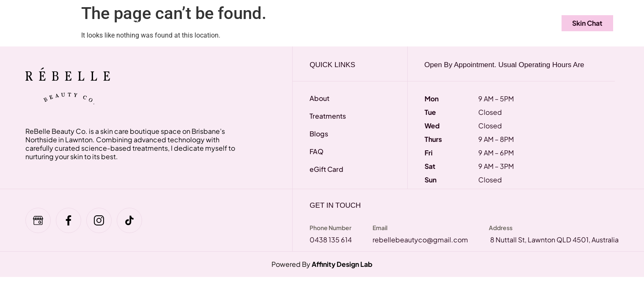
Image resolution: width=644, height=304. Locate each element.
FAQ (139, 23)
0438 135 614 (331, 240)
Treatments (92, 23)
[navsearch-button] (532, 23)
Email (380, 228)
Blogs (447, 23)
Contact (489, 23)
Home (41, 23)
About (407, 23)
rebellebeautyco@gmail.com (420, 240)
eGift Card (183, 23)
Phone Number (330, 228)
